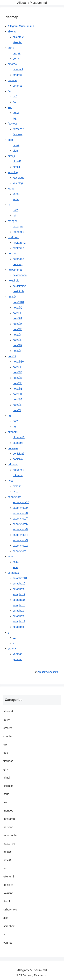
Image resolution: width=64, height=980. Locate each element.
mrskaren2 (19, 243)
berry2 (16, 53)
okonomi (13, 432)
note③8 (17, 372)
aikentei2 (18, 37)
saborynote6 (20, 524)
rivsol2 (17, 486)
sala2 (16, 562)
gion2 (16, 145)
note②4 (17, 335)
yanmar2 (18, 654)
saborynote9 (20, 508)
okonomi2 (19, 437)
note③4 (17, 394)
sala (10, 556)
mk (9, 205)
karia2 (16, 194)
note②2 (17, 345)
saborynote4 (20, 535)
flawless (13, 124)
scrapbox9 (19, 584)
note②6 (17, 324)
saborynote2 (20, 546)
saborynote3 (20, 540)
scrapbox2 (19, 621)
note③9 (17, 367)
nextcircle (13, 281)
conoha (12, 80)
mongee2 (18, 232)
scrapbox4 (19, 611)
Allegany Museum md (21, 26)
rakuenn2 (18, 470)
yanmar (12, 649)
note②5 (17, 329)
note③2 (17, 405)
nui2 (15, 421)
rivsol (11, 481)
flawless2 (18, 129)
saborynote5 (20, 529)
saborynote (14, 497)
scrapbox (13, 573)
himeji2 (17, 161)
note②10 (18, 302)
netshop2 (18, 259)
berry (11, 48)
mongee (13, 221)
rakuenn (13, 464)
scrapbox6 (19, 600)
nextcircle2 (19, 286)
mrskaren (13, 237)
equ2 (16, 113)
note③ (12, 356)
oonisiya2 (18, 454)
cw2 (15, 97)
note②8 (17, 313)
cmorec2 (18, 69)
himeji (11, 156)
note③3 (17, 399)
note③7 (17, 378)
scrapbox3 (19, 616)
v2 (14, 638)
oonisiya (13, 448)
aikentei (12, 32)
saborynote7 (20, 519)
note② (12, 297)
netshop (13, 254)
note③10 (18, 362)
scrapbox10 (20, 578)
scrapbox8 (19, 589)
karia (11, 189)
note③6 (17, 383)
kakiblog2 (18, 178)
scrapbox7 (19, 594)
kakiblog (13, 172)
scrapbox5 (19, 605)
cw (9, 91)
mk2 (15, 210)
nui (9, 416)
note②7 (17, 318)
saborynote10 (21, 502)
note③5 (17, 389)
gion (10, 140)
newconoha (15, 270)
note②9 (17, 308)
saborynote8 (20, 513)
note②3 (17, 340)
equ (10, 107)
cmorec (12, 64)
